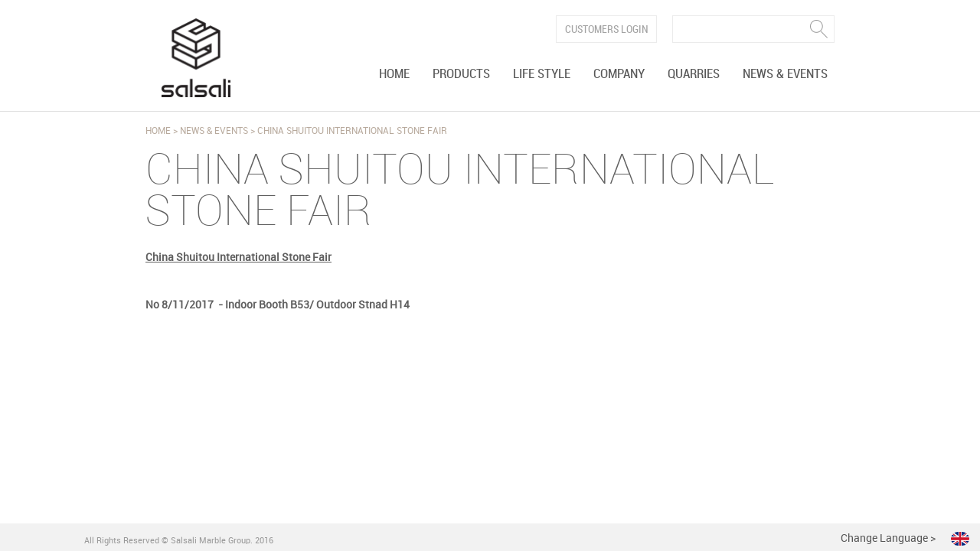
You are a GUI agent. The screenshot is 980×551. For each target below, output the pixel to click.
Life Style (542, 74)
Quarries (694, 74)
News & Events (785, 74)
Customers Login (607, 29)
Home (394, 74)
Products (461, 74)
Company (619, 74)
